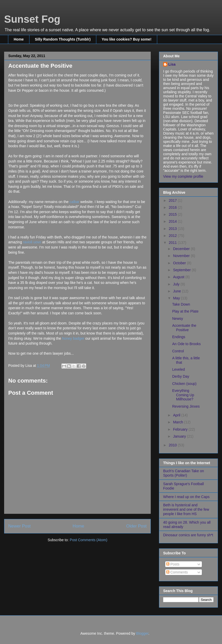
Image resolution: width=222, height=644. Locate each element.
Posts (173, 564)
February (181, 429)
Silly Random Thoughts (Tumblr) (63, 39)
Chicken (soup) (184, 384)
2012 (173, 236)
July (177, 284)
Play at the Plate (185, 311)
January (180, 436)
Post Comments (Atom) (88, 540)
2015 (173, 214)
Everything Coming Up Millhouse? (183, 395)
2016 (173, 207)
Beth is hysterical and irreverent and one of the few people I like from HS (186, 509)
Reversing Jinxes (186, 406)
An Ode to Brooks (187, 344)
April (177, 415)
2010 (173, 445)
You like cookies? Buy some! (127, 39)
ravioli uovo (32, 242)
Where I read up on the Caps (186, 497)
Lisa (172, 64)
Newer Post (19, 526)
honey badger (74, 338)
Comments (177, 572)
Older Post (136, 526)
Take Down (181, 304)
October (180, 263)
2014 (173, 221)
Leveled (179, 369)
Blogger (142, 633)
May (177, 298)
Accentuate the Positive (184, 328)
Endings (179, 337)
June (177, 291)
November (182, 256)
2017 (173, 200)
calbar (74, 202)
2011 (173, 243)
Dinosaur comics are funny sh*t (188, 535)
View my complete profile (183, 176)
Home (19, 39)
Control (178, 351)
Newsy (178, 319)
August (179, 277)
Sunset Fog (32, 19)
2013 (173, 229)
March (179, 422)
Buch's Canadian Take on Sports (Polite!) (184, 473)
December (182, 249)
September (182, 270)
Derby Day (181, 376)
